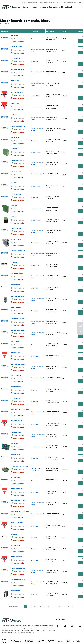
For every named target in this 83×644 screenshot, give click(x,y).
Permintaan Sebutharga (29, 637)
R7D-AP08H (15, 80)
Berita (61, 637)
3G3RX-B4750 (16, 429)
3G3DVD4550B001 (17, 316)
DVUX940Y (15, 35)
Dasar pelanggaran (16, 637)
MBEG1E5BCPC (17, 305)
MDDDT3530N (16, 193)
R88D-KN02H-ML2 (17, 294)
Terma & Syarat (4, 637)
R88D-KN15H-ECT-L (18, 361)
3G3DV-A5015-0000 (18, 271)
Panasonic (34, 39)
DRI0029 (14, 530)
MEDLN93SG (15, 339)
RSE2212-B (15, 103)
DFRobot (34, 533)
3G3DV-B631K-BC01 (18, 575)
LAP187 (14, 114)
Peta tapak (78, 637)
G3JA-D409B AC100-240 (20, 507)
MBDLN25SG (15, 395)
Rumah (24, 2)
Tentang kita (54, 7)
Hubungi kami (66, 7)
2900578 (14, 148)
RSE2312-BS (15, 350)
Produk (30, 2)
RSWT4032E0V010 (17, 519)
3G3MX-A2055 (16, 226)
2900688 (14, 260)
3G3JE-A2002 (16, 170)
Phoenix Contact (36, 151)
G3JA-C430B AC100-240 (20, 406)
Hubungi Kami (51, 637)
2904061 (14, 181)
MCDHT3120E (16, 238)
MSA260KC (15, 440)
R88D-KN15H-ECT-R (18, 496)
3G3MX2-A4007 (16, 47)
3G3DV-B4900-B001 (18, 159)
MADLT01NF (15, 541)
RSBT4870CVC (16, 417)
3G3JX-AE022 (16, 373)
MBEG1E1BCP (16, 384)
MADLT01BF (15, 474)
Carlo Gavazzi (36, 95)
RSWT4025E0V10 (17, 552)
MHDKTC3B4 (15, 136)
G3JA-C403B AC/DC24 (19, 328)
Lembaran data (18, 42)
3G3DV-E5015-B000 (18, 564)
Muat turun (44, 7)
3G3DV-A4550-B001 (18, 249)
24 (63, 602)
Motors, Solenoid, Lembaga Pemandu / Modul (47, 2)
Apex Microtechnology (38, 444)
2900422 (14, 204)
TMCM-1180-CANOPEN (19, 462)
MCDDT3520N (16, 283)
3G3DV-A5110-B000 (18, 125)
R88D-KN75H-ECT (17, 69)
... (59, 602)
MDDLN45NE (15, 451)
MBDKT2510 (15, 586)
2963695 (14, 215)
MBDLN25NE (15, 58)
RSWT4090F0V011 (17, 485)
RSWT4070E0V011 (17, 92)
